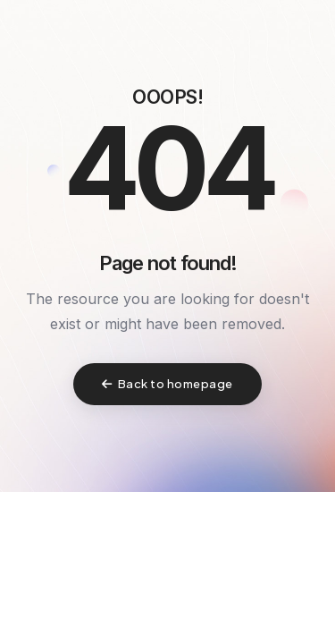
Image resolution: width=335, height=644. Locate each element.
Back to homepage (167, 384)
